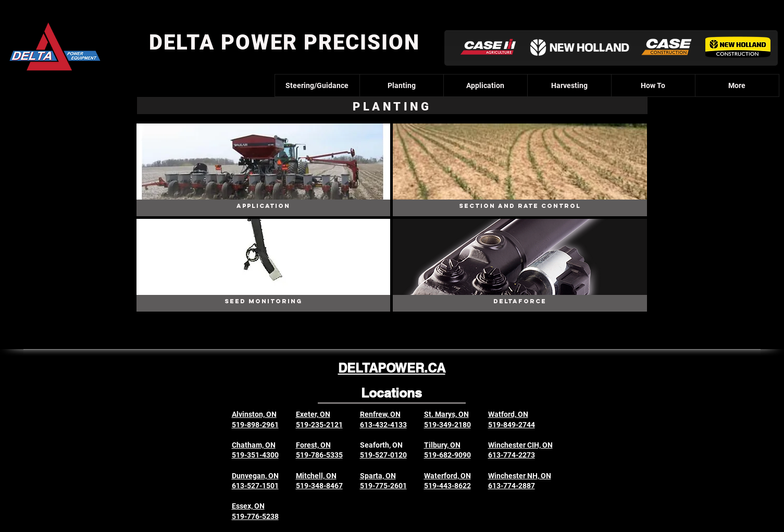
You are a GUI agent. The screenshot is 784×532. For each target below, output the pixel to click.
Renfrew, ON (380, 414)
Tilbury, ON (442, 445)
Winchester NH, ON (520, 476)
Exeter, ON (313, 414)
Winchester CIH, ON (520, 445)
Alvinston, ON (254, 414)
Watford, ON (508, 414)
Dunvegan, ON (255, 476)
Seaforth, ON (381, 445)
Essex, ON (248, 506)
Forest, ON (313, 445)
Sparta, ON (378, 476)
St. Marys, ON (446, 414)
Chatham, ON (254, 445)
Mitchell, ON (316, 476)
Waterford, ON (447, 476)
